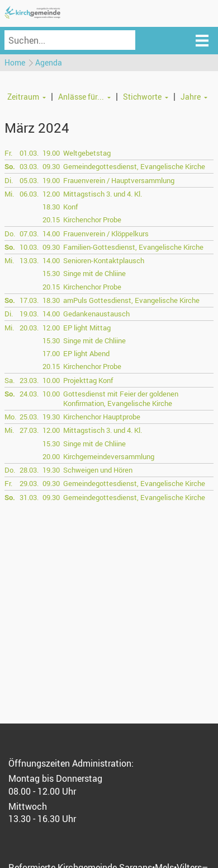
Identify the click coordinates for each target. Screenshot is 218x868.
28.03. (29, 470)
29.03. (29, 483)
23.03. (29, 380)
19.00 (51, 153)
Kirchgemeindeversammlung (109, 456)
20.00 (51, 456)
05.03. (29, 180)
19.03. (29, 314)
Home (15, 62)
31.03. (29, 497)
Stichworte (142, 97)
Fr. (8, 153)
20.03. (29, 328)
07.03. (29, 234)
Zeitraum (23, 97)
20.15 (51, 220)
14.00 (51, 234)
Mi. (9, 194)
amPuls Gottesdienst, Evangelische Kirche (131, 300)
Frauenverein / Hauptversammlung (119, 180)
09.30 (51, 166)
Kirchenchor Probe (92, 220)
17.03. (29, 300)
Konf (70, 207)
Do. (10, 234)
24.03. (29, 394)
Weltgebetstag (87, 153)
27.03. (29, 430)
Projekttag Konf (88, 380)
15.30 (51, 273)
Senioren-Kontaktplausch (104, 260)
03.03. (29, 166)
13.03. (29, 260)
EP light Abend (86, 353)
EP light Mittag (87, 328)
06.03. (29, 194)
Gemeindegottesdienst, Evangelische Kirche (134, 166)
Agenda (49, 62)
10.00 (51, 380)
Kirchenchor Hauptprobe (102, 417)
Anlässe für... (81, 97)
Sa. (10, 380)
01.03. (29, 153)
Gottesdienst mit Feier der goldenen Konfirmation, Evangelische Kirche (121, 398)
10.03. (29, 247)
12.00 (51, 194)
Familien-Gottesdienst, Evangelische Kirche (133, 247)
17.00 (51, 353)
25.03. (29, 417)
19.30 (51, 417)
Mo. (10, 417)
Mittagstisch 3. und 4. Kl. (103, 194)
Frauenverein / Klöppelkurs (106, 234)
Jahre (191, 97)
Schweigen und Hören (98, 470)
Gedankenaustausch (96, 314)
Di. (9, 180)
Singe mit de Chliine (94, 273)
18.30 (51, 207)
